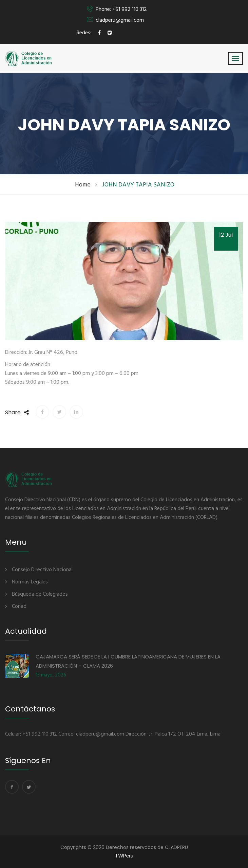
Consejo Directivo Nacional (42, 570)
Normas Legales (30, 582)
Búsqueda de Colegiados (40, 594)
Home (83, 185)
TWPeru (124, 856)
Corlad (19, 607)
